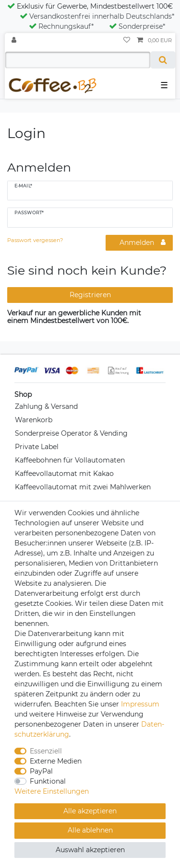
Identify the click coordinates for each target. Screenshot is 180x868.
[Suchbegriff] (78, 60)
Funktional (48, 781)
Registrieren (90, 295)
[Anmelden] (15, 41)
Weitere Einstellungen (52, 791)
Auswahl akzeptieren (90, 850)
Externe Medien (56, 761)
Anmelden (143, 243)
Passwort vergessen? (35, 240)
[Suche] (163, 60)
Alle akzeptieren (90, 811)
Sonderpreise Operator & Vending (71, 433)
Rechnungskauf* (61, 26)
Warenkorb (34, 420)
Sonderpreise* (137, 26)
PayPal (41, 771)
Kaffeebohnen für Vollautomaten (70, 460)
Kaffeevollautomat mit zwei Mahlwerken (83, 487)
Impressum (140, 704)
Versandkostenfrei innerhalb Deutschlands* (97, 16)
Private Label (37, 447)
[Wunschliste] (127, 41)
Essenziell (46, 751)
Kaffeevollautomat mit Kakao (64, 474)
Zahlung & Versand (46, 406)
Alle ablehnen (90, 830)
